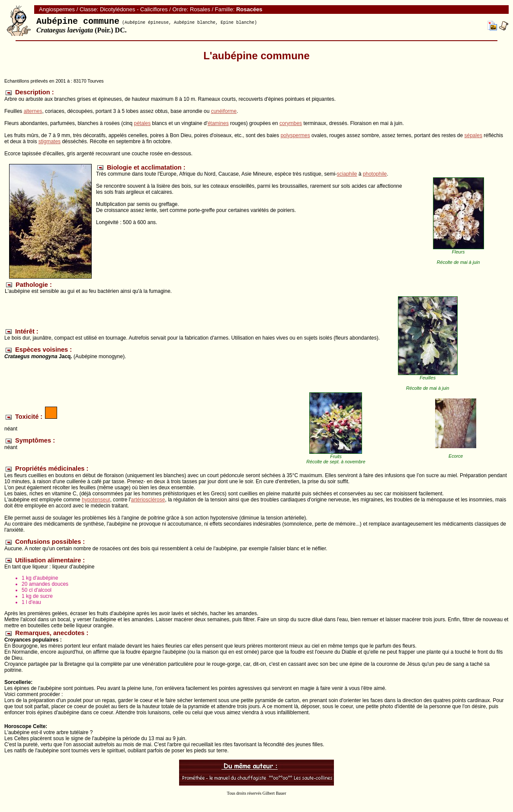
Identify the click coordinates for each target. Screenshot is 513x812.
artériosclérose (148, 500)
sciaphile (347, 174)
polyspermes (295, 135)
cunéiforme (224, 111)
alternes (33, 111)
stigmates (50, 141)
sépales (473, 135)
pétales (143, 123)
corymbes (291, 123)
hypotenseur (96, 500)
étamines (218, 123)
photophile (375, 174)
